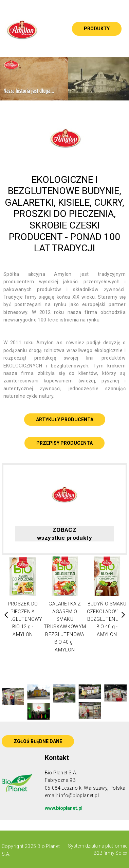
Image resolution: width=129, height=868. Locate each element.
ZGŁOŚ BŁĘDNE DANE (38, 741)
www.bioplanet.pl (64, 808)
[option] (64, 79)
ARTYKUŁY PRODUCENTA (65, 420)
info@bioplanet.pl (79, 795)
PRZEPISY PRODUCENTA (64, 443)
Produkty (97, 29)
